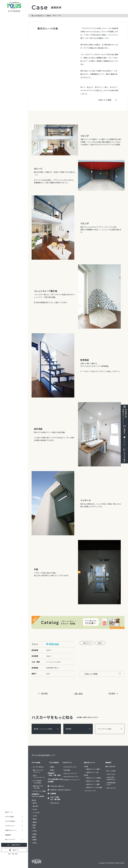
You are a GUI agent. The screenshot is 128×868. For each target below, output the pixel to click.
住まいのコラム (111, 788)
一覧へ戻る (78, 693)
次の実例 (113, 693)
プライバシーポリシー (57, 786)
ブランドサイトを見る (110, 729)
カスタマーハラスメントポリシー (61, 790)
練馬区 (35, 840)
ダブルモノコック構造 (39, 791)
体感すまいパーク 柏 (92, 772)
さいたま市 (36, 813)
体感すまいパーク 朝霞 (93, 784)
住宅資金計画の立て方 (111, 784)
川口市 (35, 816)
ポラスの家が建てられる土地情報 (55, 780)
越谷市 (35, 803)
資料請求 (78, 729)
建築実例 (8, 835)
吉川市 (35, 809)
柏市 (34, 828)
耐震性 (52, 767)
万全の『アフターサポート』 (39, 776)
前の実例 (43, 693)
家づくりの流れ (111, 771)
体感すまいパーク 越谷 (93, 781)
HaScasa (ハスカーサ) (70, 773)
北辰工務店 (67, 770)
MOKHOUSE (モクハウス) (71, 777)
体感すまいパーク (89, 762)
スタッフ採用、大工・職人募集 (55, 798)
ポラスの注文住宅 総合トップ (43, 755)
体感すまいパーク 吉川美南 (94, 787)
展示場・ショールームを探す (46, 729)
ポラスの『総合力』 (39, 767)
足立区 (35, 843)
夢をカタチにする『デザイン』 (38, 771)
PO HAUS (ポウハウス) (70, 767)
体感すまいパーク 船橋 (93, 769)
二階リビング (87, 643)
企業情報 (53, 793)
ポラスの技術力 (54, 762)
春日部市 (35, 806)
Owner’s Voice (111, 774)
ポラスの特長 (36, 762)
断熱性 (52, 770)
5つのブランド (67, 762)
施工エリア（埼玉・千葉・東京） (55, 774)
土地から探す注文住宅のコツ (111, 778)
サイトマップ (55, 803)
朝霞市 (35, 822)
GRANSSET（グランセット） (72, 780)
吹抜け (100, 643)
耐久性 (52, 773)
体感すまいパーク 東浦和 (94, 778)
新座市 (35, 819)
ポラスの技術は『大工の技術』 (37, 782)
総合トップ (9, 812)
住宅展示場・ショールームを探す (38, 795)
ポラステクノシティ (91, 791)
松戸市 (35, 831)
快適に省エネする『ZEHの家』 (38, 787)
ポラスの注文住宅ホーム (39, 15)
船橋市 (35, 834)
